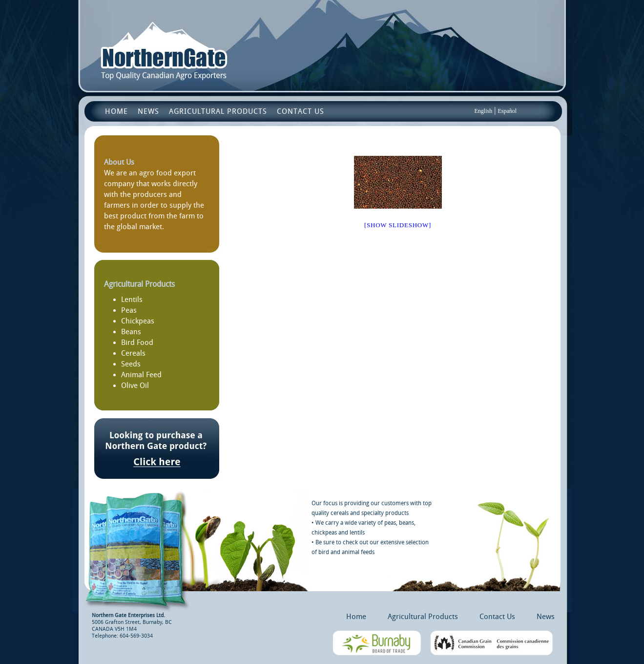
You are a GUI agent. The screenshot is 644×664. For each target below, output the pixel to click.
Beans (131, 332)
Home (116, 111)
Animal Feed (141, 375)
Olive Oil (135, 386)
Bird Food (137, 343)
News (148, 111)
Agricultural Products (218, 111)
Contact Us (301, 111)
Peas (129, 310)
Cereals (133, 353)
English (484, 111)
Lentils (132, 300)
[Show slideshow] (398, 225)
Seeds (131, 364)
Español (507, 111)
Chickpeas (138, 321)
